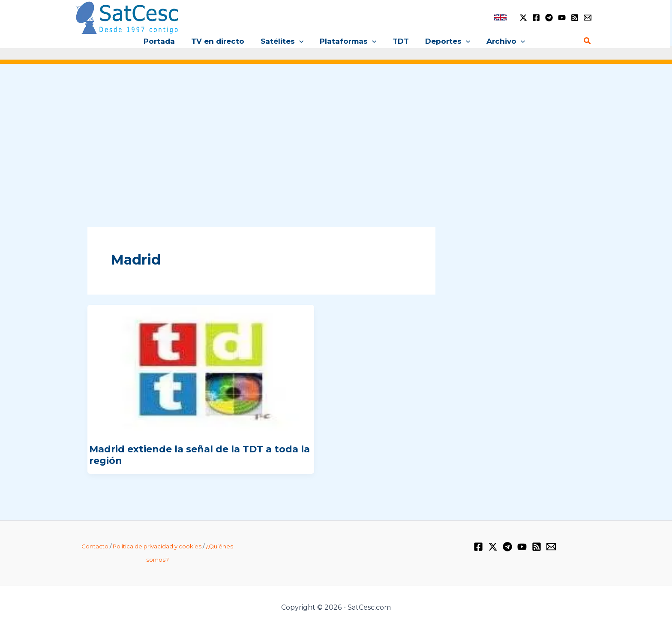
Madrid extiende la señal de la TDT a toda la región (199, 455)
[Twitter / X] (523, 18)
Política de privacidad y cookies (157, 546)
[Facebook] (536, 18)
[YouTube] (562, 18)
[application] (301, 41)
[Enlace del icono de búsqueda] (588, 41)
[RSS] (575, 18)
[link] (500, 17)
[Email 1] (588, 18)
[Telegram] (549, 18)
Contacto (95, 546)
